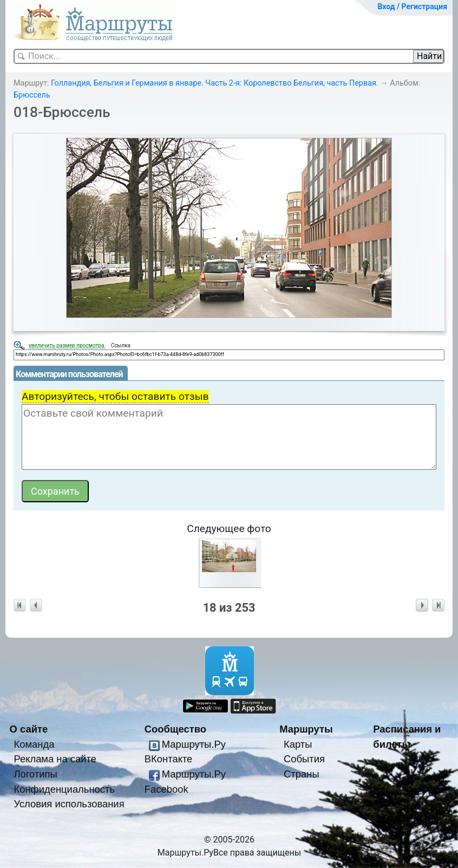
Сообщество (175, 729)
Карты (298, 744)
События (304, 759)
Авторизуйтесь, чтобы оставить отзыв (115, 396)
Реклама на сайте (55, 759)
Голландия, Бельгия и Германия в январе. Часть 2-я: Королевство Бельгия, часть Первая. (215, 83)
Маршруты (306, 729)
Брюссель (32, 95)
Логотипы (35, 774)
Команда (34, 744)
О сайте (29, 729)
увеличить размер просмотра (67, 345)
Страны (302, 774)
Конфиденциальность (64, 789)
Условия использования (69, 804)
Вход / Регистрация (412, 7)
